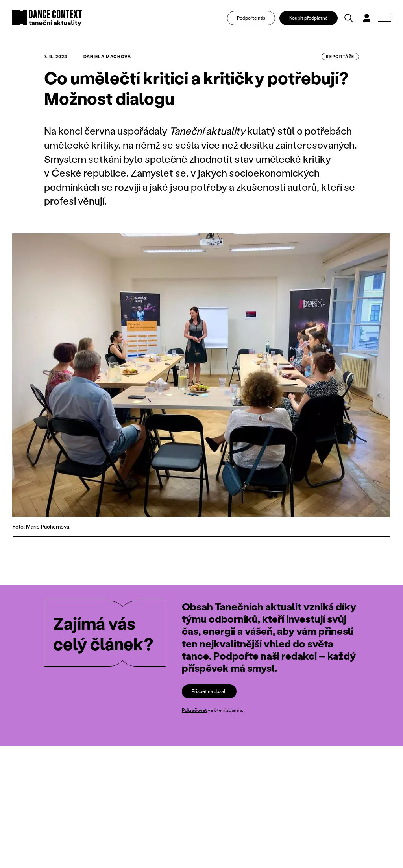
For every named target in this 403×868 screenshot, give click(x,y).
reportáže (340, 57)
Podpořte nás (251, 18)
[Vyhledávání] (349, 18)
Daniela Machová (107, 57)
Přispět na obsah (209, 691)
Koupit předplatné (309, 18)
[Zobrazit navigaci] (384, 18)
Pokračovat (194, 710)
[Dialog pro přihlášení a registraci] (367, 18)
